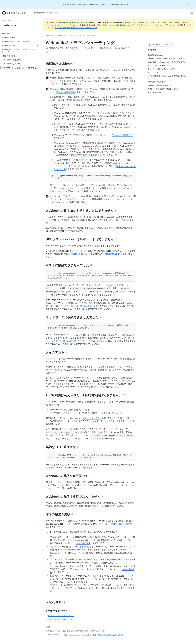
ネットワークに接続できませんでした (74, 317)
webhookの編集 (83, 543)
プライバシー (75, 635)
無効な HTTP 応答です (62, 447)
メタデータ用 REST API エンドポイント (80, 306)
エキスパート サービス (107, 635)
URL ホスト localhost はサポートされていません (81, 239)
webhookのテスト (81, 254)
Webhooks (10, 25)
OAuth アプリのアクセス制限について (88, 155)
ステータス (86, 635)
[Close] (189, 4)
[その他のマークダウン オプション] (171, 45)
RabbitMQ (83, 387)
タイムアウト (57, 352)
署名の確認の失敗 (59, 514)
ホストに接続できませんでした (69, 265)
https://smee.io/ (112, 254)
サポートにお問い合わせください (60, 619)
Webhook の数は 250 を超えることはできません (81, 210)
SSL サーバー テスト (92, 418)
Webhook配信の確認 (65, 92)
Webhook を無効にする (122, 135)
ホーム (7, 20)
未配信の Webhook (61, 63)
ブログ (121, 635)
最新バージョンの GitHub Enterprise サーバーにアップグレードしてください (133, 25)
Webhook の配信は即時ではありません (75, 496)
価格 (94, 635)
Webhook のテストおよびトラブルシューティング (77, 35)
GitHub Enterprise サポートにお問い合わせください (76, 28)
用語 (66, 635)
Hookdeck (113, 384)
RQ (66, 387)
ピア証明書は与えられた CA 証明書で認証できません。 (85, 395)
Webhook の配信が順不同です (68, 476)
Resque (53, 387)
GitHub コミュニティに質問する (60, 616)
